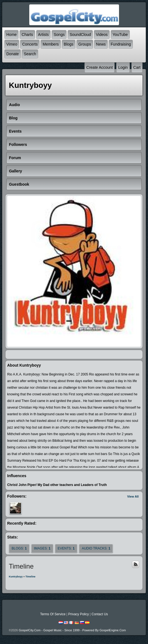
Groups (85, 44)
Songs (59, 35)
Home (11, 35)
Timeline (30, 577)
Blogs (69, 44)
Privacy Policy (79, 614)
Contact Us (100, 614)
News (101, 44)
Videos (102, 35)
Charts (27, 35)
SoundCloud (80, 35)
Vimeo (12, 44)
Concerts (30, 44)
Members (51, 44)
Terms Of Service (53, 614)
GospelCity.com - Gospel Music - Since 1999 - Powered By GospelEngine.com (72, 630)
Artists (43, 35)
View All (133, 496)
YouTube (120, 35)
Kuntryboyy (16, 577)
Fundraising (121, 44)
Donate (13, 54)
